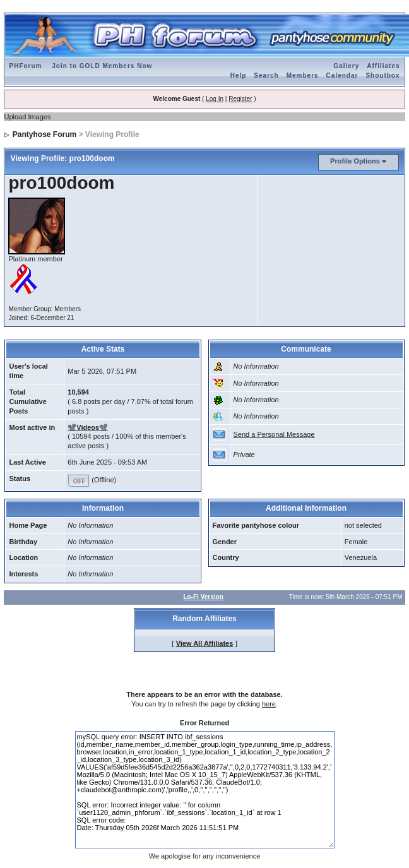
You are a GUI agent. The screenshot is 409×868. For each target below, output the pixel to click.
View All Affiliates (205, 643)
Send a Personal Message (274, 434)
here (269, 704)
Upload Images (27, 117)
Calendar (342, 75)
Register (240, 99)
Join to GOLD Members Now (102, 66)
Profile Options (355, 161)
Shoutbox (382, 75)
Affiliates (383, 66)
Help (239, 75)
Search (266, 75)
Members (303, 75)
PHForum (25, 66)
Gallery (346, 66)
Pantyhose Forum (44, 134)
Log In (215, 99)
